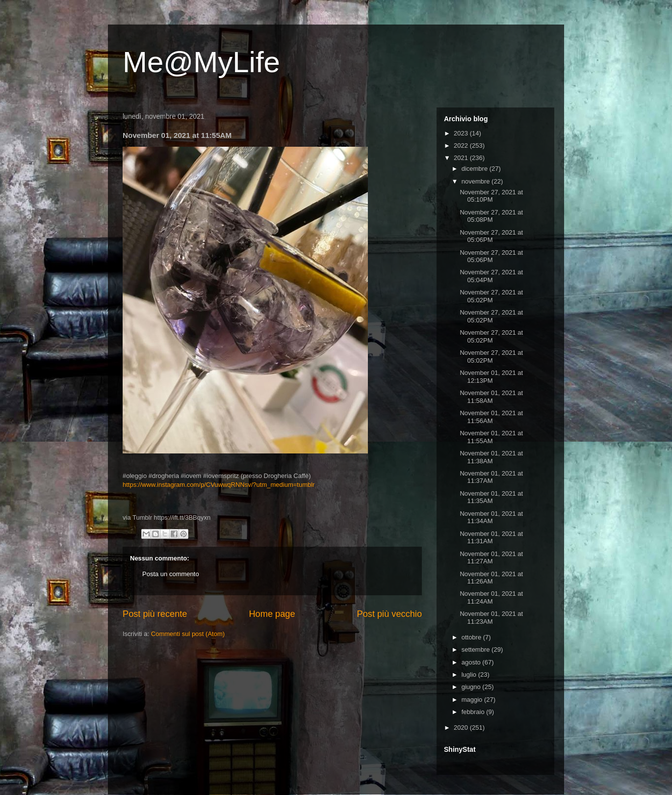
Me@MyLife (201, 62)
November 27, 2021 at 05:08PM (491, 216)
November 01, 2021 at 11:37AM (491, 477)
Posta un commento (171, 574)
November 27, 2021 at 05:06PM (491, 236)
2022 (462, 146)
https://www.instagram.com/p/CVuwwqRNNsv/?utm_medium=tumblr (219, 485)
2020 (462, 728)
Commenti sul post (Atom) (188, 634)
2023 (462, 133)
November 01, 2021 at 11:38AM (491, 457)
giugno (472, 687)
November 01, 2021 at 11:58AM (491, 397)
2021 (462, 158)
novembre (477, 181)
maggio (473, 700)
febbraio (474, 712)
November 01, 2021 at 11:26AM (491, 578)
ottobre (472, 637)
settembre (477, 649)
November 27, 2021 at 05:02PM (491, 296)
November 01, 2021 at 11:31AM (491, 538)
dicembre (476, 169)
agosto (472, 662)
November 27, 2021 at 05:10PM (491, 196)
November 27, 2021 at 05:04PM (491, 276)
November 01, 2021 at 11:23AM (491, 618)
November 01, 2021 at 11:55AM (491, 437)
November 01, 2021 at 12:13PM (491, 377)
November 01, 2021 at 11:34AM (491, 517)
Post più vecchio (389, 614)
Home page (272, 614)
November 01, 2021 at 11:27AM (491, 558)
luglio (470, 675)
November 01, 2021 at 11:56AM (491, 417)
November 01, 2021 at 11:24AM (491, 597)
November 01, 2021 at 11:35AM (491, 497)
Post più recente (155, 614)
